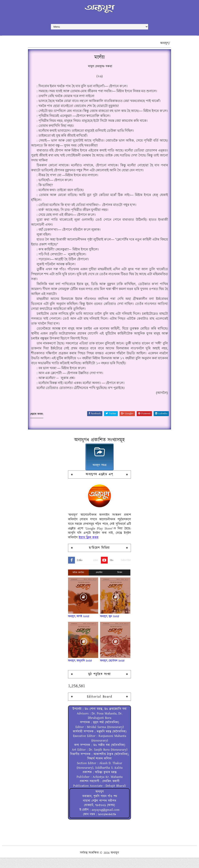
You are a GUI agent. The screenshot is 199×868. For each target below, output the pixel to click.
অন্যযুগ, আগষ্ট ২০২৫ (79, 633)
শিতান (120, 589)
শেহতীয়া (99, 589)
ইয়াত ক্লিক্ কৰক (89, 554)
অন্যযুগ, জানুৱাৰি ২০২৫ (80, 678)
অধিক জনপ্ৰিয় (78, 589)
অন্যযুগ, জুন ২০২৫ (110, 633)
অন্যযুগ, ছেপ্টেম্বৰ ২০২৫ (112, 678)
